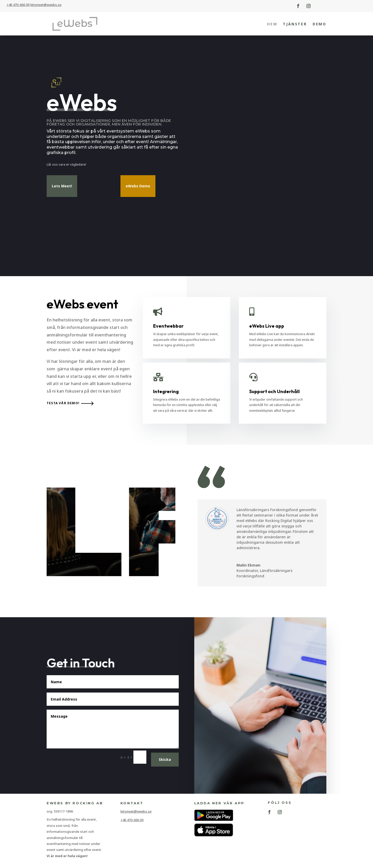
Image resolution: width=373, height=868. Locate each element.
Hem (272, 24)
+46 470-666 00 (18, 5)
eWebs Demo (138, 186)
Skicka (165, 759)
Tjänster (295, 24)
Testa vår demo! (63, 403)
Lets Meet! (62, 186)
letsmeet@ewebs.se (136, 811)
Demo (320, 24)
